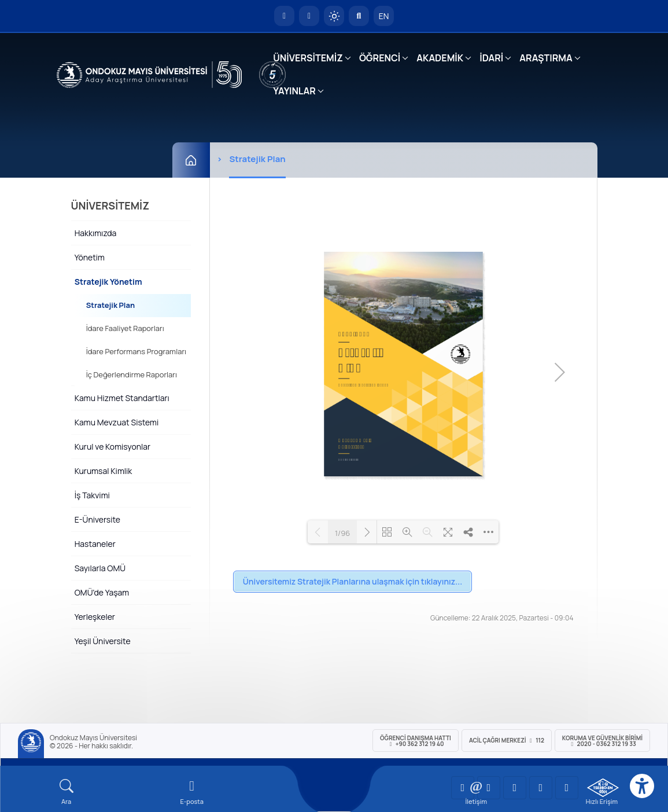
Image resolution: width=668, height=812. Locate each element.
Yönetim (90, 257)
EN (384, 16)
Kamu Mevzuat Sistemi (117, 422)
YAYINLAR (294, 91)
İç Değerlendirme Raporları (132, 374)
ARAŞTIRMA (546, 58)
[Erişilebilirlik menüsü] (642, 786)
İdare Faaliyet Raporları (125, 328)
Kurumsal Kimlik (104, 471)
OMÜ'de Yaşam (102, 592)
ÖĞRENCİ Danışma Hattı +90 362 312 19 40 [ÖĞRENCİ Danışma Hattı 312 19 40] (416, 741)
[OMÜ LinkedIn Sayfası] (489, 788)
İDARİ (491, 58)
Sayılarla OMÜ (100, 568)
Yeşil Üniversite (103, 641)
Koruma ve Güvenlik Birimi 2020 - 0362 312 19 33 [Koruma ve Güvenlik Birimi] (602, 741)
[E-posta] (309, 16)
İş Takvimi (92, 495)
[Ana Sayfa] (191, 160)
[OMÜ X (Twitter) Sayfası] (541, 788)
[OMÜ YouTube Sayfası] (463, 788)
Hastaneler (95, 544)
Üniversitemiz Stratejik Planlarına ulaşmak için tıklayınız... (353, 581)
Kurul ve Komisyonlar (112, 447)
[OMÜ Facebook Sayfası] (567, 788)
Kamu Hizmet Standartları (122, 398)
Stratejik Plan (110, 305)
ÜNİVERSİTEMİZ (308, 58)
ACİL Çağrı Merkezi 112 (507, 740)
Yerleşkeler (95, 617)
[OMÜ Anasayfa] (284, 16)
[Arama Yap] (359, 16)
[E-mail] (192, 792)
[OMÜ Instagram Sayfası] (515, 788)
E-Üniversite (97, 519)
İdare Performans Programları (136, 351)
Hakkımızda (96, 233)
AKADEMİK (440, 58)
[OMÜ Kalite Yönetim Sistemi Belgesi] (603, 788)
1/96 (342, 534)
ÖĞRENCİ (380, 58)
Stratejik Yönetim (108, 282)
